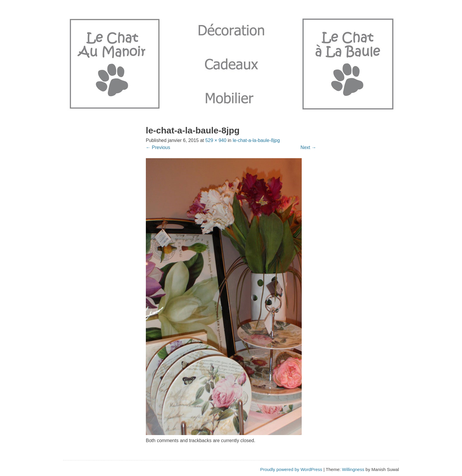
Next (308, 147)
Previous (158, 147)
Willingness (353, 469)
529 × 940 (216, 140)
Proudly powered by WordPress (291, 469)
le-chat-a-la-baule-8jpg (256, 140)
